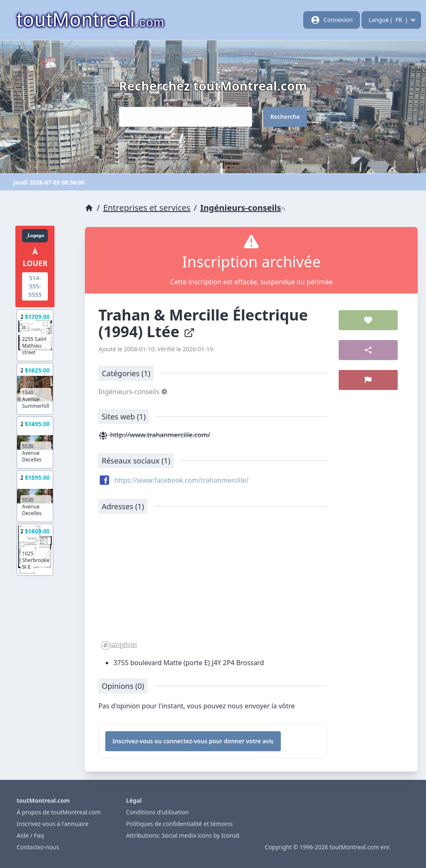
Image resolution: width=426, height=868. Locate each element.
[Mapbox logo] (119, 645)
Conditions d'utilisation (157, 812)
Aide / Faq (30, 835)
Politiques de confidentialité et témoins (179, 824)
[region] (213, 586)
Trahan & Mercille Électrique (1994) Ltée (203, 323)
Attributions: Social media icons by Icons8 (183, 835)
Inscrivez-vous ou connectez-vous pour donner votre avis (193, 741)
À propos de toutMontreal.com (59, 812)
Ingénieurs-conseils (243, 208)
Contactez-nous (38, 847)
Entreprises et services (147, 208)
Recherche (285, 117)
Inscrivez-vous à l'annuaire (53, 824)
